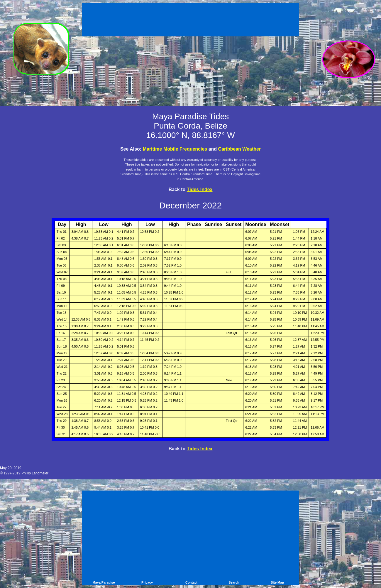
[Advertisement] (191, 21)
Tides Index (200, 189)
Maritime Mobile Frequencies (175, 149)
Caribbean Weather (240, 149)
